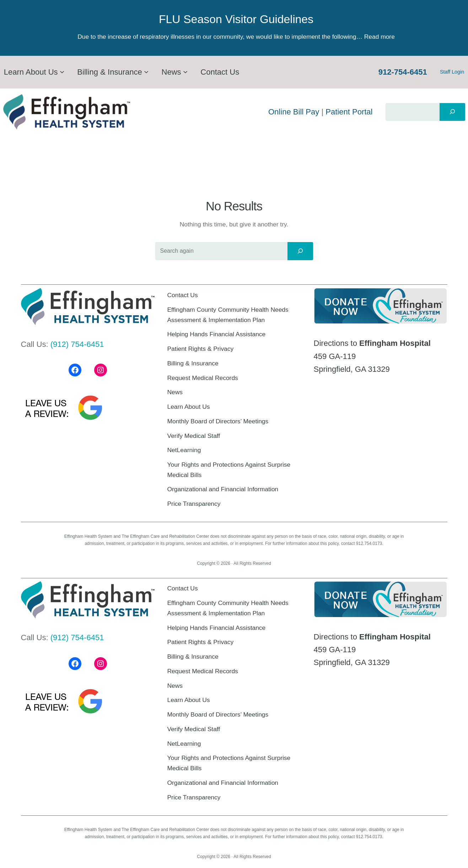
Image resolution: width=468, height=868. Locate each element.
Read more (380, 37)
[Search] (452, 112)
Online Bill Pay (294, 112)
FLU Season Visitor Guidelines (236, 19)
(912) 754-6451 (77, 344)
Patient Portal (349, 112)
